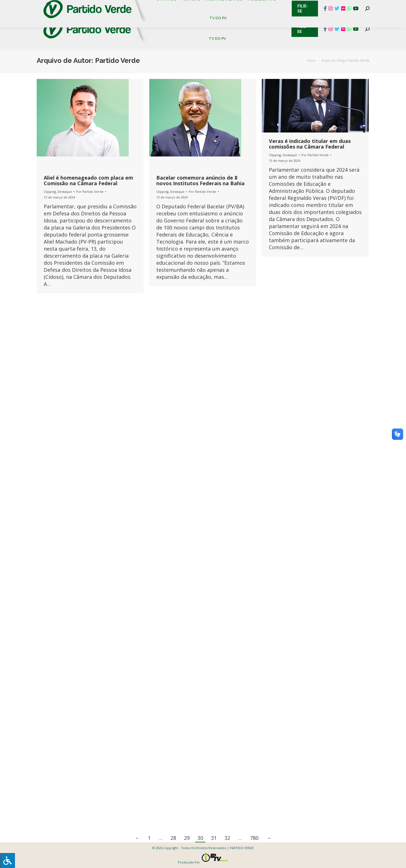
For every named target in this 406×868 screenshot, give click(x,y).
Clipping (50, 192)
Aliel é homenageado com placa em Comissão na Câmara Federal (88, 180)
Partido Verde (118, 60)
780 (254, 838)
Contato (32, 6)
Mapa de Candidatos (175, 6)
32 (227, 838)
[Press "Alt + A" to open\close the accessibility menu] (7, 861)
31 (214, 838)
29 (187, 838)
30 (200, 838)
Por (90, 192)
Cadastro (61, 6)
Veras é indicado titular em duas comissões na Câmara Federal (310, 144)
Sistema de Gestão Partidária (112, 6)
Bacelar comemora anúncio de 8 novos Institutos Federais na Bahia (200, 180)
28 (173, 838)
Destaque (65, 192)
